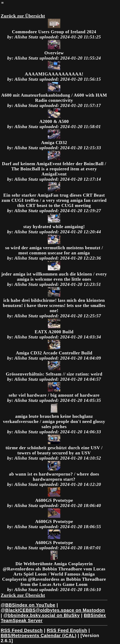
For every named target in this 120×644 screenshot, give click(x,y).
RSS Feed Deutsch (22, 630)
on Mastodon (53, 610)
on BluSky (42, 615)
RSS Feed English (67, 630)
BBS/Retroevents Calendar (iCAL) (39, 636)
